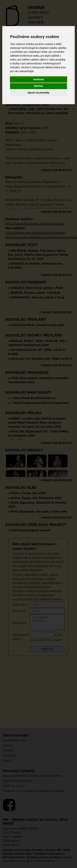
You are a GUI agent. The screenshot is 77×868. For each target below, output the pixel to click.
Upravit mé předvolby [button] (38, 93)
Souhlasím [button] (38, 79)
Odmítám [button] (39, 86)
